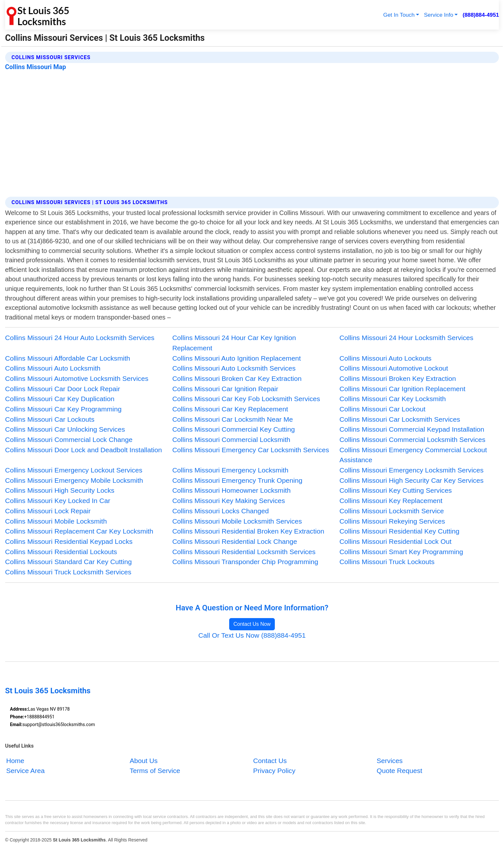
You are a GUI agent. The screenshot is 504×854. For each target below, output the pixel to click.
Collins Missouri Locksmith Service (392, 511)
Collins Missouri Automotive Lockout (394, 368)
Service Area (25, 771)
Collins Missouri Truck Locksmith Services (68, 572)
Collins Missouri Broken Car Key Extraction (237, 378)
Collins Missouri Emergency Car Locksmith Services (251, 450)
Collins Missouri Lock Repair (48, 511)
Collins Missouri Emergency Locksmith (230, 470)
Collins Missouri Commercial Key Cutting (234, 429)
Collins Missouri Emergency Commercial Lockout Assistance (413, 455)
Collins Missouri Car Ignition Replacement (402, 389)
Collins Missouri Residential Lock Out (395, 541)
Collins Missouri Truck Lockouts (387, 562)
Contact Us (270, 760)
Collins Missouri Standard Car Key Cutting (68, 562)
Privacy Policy (274, 771)
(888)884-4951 (481, 15)
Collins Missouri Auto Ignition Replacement (237, 358)
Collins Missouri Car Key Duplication (60, 399)
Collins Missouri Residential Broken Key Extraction (248, 531)
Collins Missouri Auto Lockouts (385, 358)
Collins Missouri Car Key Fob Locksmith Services (246, 399)
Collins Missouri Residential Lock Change (235, 541)
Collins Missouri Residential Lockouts (61, 552)
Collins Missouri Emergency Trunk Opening (237, 480)
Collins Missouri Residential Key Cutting (399, 531)
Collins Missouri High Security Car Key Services (411, 480)
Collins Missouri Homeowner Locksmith (231, 490)
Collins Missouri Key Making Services (229, 501)
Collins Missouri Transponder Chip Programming (245, 562)
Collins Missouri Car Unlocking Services (65, 429)
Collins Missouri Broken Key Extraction (398, 378)
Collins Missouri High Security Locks (60, 490)
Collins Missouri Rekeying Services (392, 521)
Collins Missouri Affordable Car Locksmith (68, 358)
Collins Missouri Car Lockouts (50, 419)
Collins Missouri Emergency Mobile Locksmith (74, 480)
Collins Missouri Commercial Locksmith (231, 440)
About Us (144, 760)
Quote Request (400, 771)
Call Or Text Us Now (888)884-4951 (252, 635)
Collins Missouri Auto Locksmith (53, 368)
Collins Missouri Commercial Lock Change (69, 440)
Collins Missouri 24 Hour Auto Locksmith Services (80, 338)
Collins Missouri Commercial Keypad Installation (412, 429)
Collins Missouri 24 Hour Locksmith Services (406, 338)
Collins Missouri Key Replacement (391, 501)
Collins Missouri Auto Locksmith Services (234, 368)
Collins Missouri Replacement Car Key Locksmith (79, 531)
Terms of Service (155, 771)
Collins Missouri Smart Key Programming (401, 552)
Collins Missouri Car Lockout (382, 409)
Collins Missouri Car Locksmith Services (400, 419)
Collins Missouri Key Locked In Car (58, 501)
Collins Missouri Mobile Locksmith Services (237, 521)
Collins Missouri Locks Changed (221, 511)
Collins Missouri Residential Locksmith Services (244, 552)
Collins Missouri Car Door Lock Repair (63, 389)
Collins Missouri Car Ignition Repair (225, 389)
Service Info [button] (439, 15)
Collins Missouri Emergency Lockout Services (74, 470)
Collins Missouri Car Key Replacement (230, 409)
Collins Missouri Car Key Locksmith (393, 399)
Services (390, 760)
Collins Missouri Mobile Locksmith (56, 521)
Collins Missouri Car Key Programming (63, 409)
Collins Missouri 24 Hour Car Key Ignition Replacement (234, 343)
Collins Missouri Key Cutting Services (396, 490)
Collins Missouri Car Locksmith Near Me (233, 419)
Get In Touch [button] (399, 15)
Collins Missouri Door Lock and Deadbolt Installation (84, 450)
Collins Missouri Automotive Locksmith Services (77, 378)
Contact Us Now (252, 624)
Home (15, 760)
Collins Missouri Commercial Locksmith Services (412, 440)
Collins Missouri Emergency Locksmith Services (411, 470)
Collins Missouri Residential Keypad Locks (69, 541)
